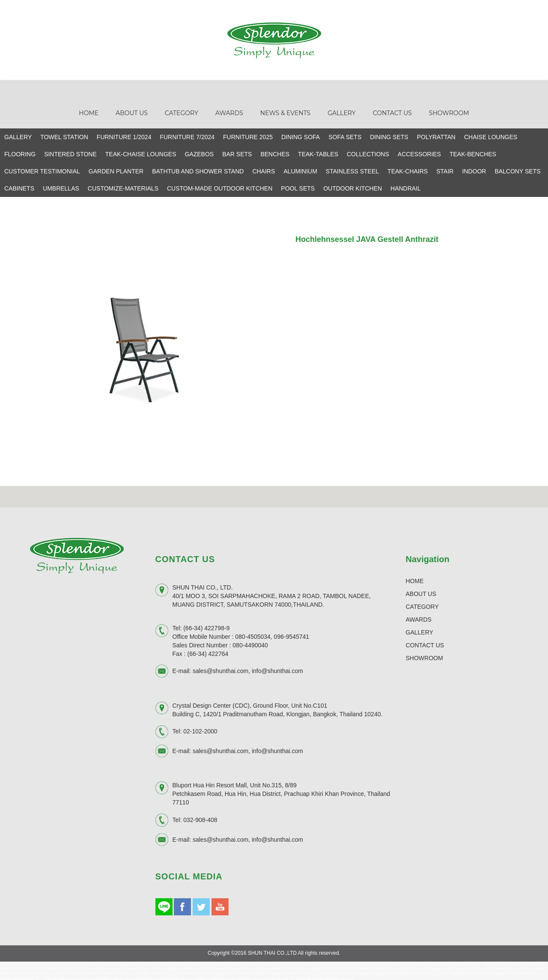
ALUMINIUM (300, 170)
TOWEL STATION (64, 136)
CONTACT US (425, 644)
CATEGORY (422, 606)
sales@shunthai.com (220, 670)
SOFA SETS (345, 136)
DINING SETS (389, 136)
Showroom (449, 112)
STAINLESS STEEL (352, 170)
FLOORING (20, 153)
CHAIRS (264, 170)
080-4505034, (253, 636)
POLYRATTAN (436, 136)
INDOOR (474, 170)
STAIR (445, 170)
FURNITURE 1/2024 (124, 136)
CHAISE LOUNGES (491, 136)
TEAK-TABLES (318, 153)
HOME (415, 580)
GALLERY (18, 136)
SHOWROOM (424, 657)
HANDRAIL (406, 188)
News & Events (285, 112)
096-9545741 (292, 636)
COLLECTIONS (368, 153)
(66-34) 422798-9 (206, 627)
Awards (229, 112)
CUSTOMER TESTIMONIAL (42, 170)
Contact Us (392, 112)
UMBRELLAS (61, 188)
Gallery (342, 112)
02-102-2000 (200, 730)
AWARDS (419, 619)
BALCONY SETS (517, 170)
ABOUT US (421, 593)
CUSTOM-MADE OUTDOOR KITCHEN (220, 188)
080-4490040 (250, 644)
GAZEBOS (199, 153)
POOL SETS (298, 188)
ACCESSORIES (419, 153)
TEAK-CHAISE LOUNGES (141, 153)
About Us (132, 112)
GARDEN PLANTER (116, 170)
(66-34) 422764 (208, 653)
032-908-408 (200, 819)
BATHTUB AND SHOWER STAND (198, 170)
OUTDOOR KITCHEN (353, 188)
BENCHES (275, 153)
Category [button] (182, 112)
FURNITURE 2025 (248, 136)
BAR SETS (237, 153)
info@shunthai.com (277, 670)
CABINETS (19, 188)
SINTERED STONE (70, 153)
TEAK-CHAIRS (408, 170)
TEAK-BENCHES (473, 153)
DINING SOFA (301, 136)
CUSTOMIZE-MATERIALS (123, 188)
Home (89, 112)
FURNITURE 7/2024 (187, 136)
